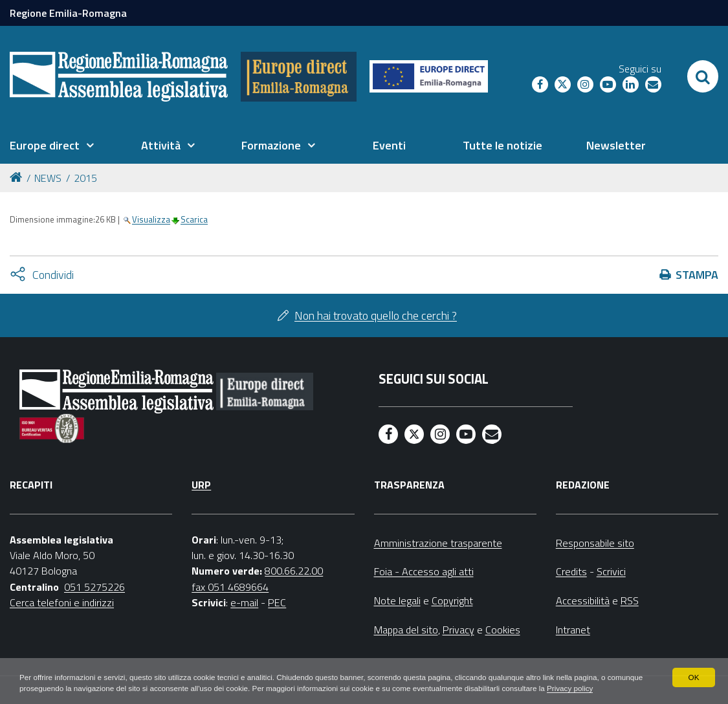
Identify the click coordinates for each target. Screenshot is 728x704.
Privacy (458, 630)
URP (201, 485)
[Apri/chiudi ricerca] (703, 76)
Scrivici (611, 571)
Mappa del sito (406, 630)
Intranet (573, 630)
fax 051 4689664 (230, 587)
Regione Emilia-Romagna (68, 13)
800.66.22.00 (294, 571)
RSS (630, 600)
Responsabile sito (595, 543)
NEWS (48, 178)
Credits (571, 571)
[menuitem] (52, 146)
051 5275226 (94, 587)
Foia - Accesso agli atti (424, 571)
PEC (277, 602)
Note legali (397, 600)
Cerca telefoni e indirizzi (62, 602)
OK (693, 665)
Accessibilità (583, 600)
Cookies (503, 630)
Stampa (697, 275)
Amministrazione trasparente (438, 543)
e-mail (244, 602)
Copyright (452, 600)
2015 (85, 178)
